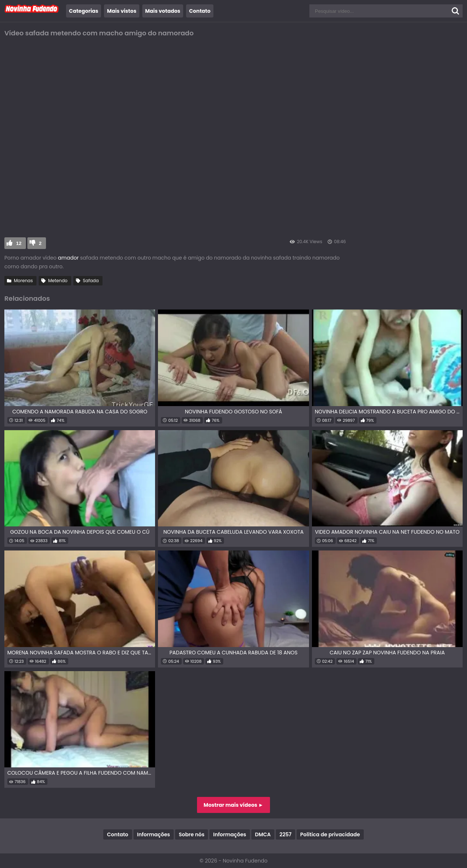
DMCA (263, 834)
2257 (285, 834)
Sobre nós (192, 834)
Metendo (58, 281)
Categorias (84, 11)
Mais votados (163, 11)
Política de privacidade (330, 834)
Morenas (23, 281)
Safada (91, 281)
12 (19, 243)
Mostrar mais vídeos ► (233, 805)
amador (69, 258)
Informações (154, 834)
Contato (200, 11)
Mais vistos (121, 11)
